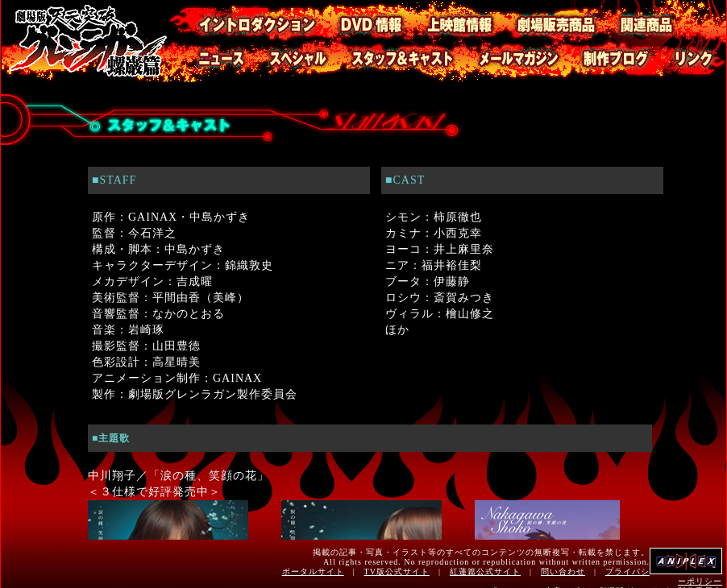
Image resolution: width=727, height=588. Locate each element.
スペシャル (287, 62)
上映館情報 (451, 21)
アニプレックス (686, 561)
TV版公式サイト (397, 571)
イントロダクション (243, 21)
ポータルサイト (313, 571)
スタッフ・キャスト (392, 62)
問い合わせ (563, 571)
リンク (688, 62)
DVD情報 (362, 21)
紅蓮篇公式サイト (485, 571)
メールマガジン (508, 62)
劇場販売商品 (547, 21)
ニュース (207, 62)
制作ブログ (605, 62)
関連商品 (663, 21)
